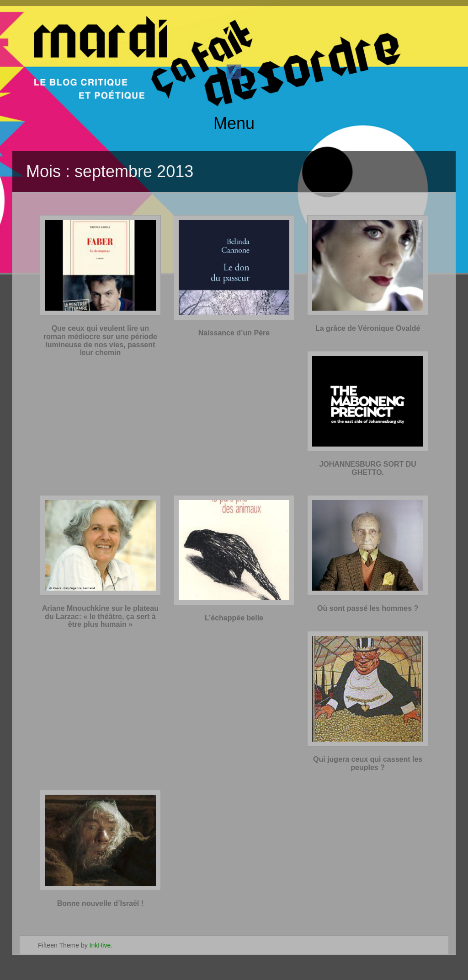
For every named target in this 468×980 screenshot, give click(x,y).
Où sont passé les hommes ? (368, 608)
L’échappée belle (234, 618)
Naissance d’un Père (234, 333)
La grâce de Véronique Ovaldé (368, 328)
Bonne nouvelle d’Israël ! (100, 903)
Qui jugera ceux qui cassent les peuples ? (368, 763)
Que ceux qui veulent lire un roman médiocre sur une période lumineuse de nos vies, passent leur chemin (100, 340)
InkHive (100, 945)
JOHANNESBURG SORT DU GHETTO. (367, 468)
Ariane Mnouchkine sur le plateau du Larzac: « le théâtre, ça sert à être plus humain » (100, 616)
